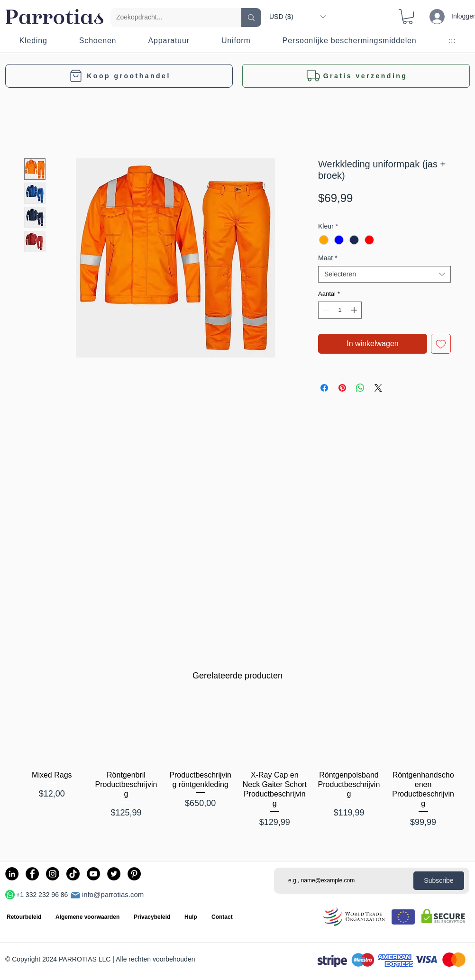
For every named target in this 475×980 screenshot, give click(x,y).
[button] (297, 17)
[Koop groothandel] (119, 76)
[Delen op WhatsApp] (360, 388)
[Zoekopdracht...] (169, 18)
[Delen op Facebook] (324, 388)
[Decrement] (325, 310)
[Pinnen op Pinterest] (342, 388)
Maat (328, 258)
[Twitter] (114, 874)
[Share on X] (378, 388)
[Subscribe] (439, 881)
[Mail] (75, 895)
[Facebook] (32, 874)
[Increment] (355, 310)
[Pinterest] (134, 874)
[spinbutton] (340, 310)
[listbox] (297, 17)
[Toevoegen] (441, 344)
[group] (237, 769)
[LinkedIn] (12, 874)
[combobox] (384, 274)
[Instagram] (53, 874)
